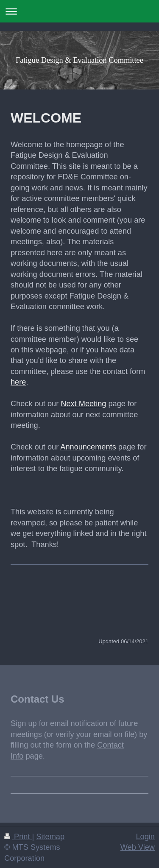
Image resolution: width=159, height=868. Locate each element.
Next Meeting (83, 404)
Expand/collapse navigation (79, 11)
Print (18, 837)
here (18, 382)
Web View (138, 847)
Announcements (88, 447)
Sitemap (50, 837)
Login (145, 837)
